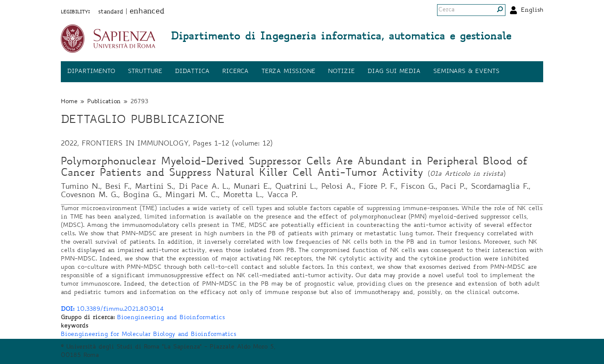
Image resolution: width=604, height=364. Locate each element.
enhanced (147, 12)
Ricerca (236, 72)
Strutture (145, 72)
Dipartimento (91, 72)
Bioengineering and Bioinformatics (171, 318)
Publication (104, 102)
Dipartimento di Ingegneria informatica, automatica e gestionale (341, 37)
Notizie (341, 72)
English (532, 10)
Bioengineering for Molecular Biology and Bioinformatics (148, 335)
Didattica (192, 72)
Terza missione (288, 72)
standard (111, 12)
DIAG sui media (394, 72)
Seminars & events (466, 72)
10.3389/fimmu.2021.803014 (112, 309)
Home (69, 102)
